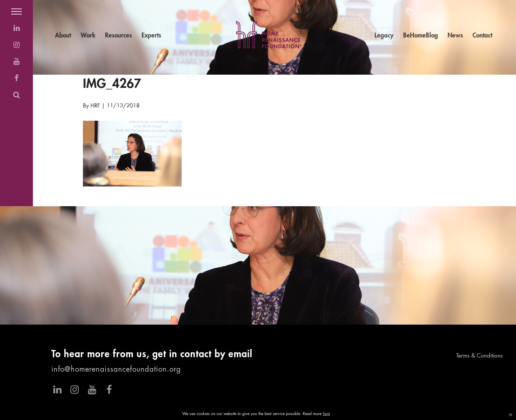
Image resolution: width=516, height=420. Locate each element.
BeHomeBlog (421, 36)
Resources (118, 36)
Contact (482, 36)
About (63, 36)
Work (88, 36)
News (455, 36)
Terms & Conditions (479, 356)
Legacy (384, 36)
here (326, 414)
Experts (151, 36)
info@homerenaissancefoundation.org (116, 370)
